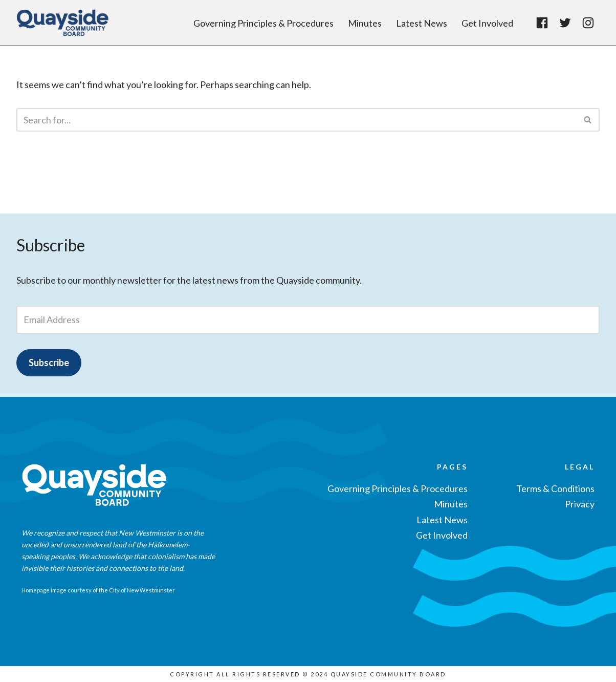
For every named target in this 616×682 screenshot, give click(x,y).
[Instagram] (588, 23)
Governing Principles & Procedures (263, 23)
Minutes (365, 23)
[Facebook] (542, 23)
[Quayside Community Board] (65, 23)
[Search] (296, 120)
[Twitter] (565, 23)
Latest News (422, 23)
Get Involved (487, 23)
